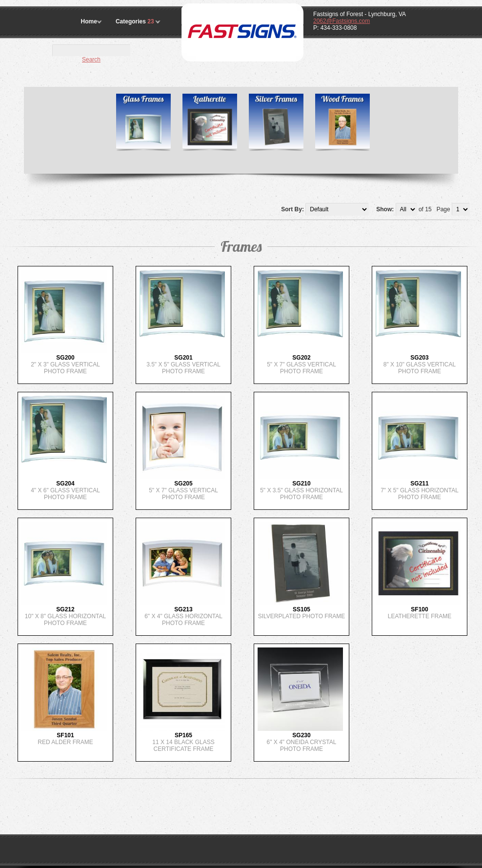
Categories (136, 21)
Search (91, 60)
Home (89, 21)
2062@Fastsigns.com (341, 21)
